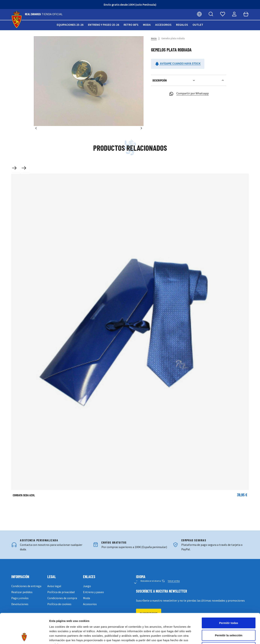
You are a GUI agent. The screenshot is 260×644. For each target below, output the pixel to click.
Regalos (182, 25)
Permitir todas (229, 595)
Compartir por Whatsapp (189, 94)
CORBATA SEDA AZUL (24, 495)
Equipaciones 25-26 (70, 25)
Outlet (198, 25)
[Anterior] (36, 128)
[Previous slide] (16, 168)
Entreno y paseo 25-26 (104, 25)
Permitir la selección (229, 607)
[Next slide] (25, 168)
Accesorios (163, 25)
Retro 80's (131, 25)
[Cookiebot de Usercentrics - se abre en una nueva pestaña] (24, 637)
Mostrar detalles (203, 637)
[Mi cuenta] (234, 14)
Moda (147, 25)
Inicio (154, 38)
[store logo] (17, 20)
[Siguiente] (141, 128)
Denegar (229, 619)
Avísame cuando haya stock (178, 64)
